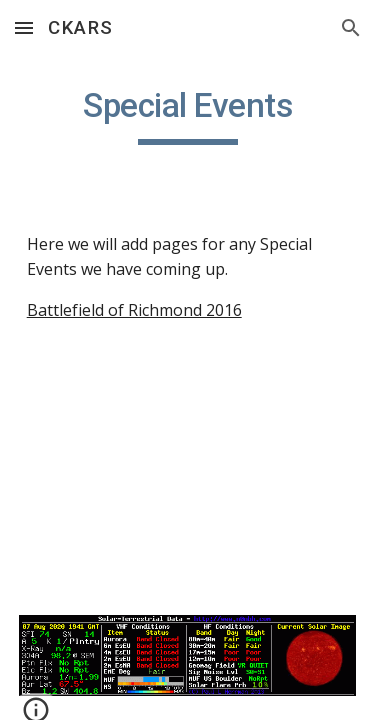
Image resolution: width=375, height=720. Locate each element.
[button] (24, 27)
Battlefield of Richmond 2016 (134, 310)
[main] (188, 115)
